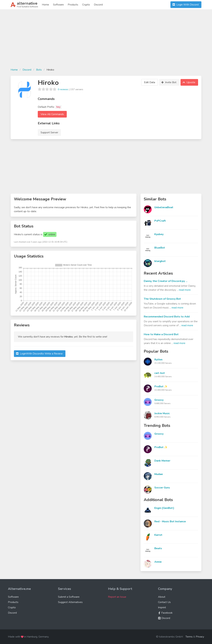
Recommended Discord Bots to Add (167, 317)
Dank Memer (162, 461)
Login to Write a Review (39, 354)
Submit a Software (69, 597)
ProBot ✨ (161, 386)
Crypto (86, 5)
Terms (189, 637)
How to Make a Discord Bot (161, 334)
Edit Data (150, 82)
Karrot (158, 535)
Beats (158, 548)
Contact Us (164, 602)
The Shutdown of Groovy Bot (162, 299)
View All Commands (52, 114)
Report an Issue (117, 597)
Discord (98, 5)
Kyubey (159, 234)
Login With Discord (185, 5)
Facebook (165, 613)
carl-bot (160, 373)
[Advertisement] (106, 41)
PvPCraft (160, 221)
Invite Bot (168, 82)
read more (185, 290)
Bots (39, 70)
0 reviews (63, 89)
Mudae (159, 474)
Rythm (158, 360)
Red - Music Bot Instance (170, 521)
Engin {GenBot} (164, 508)
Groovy (159, 400)
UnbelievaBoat (164, 207)
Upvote (189, 82)
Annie (158, 562)
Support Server (49, 132)
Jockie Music (162, 413)
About (162, 597)
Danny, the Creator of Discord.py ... (166, 281)
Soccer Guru (162, 488)
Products (73, 5)
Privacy (200, 637)
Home (45, 5)
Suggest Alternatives (70, 602)
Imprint (162, 607)
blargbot (160, 261)
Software (58, 5)
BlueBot (160, 248)
